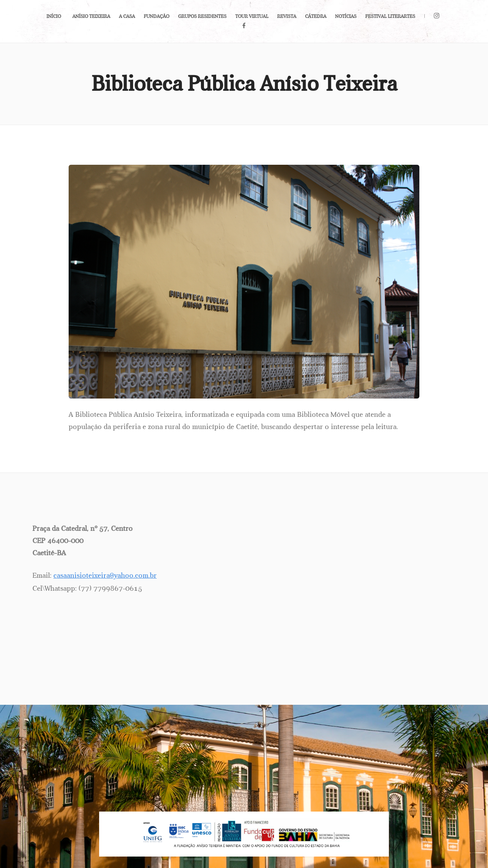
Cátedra (316, 16)
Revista (287, 16)
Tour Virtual (252, 16)
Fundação (157, 16)
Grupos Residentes (202, 16)
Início (54, 16)
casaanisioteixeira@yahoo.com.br (105, 575)
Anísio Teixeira (91, 16)
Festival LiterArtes (390, 16)
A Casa (127, 16)
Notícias (346, 16)
